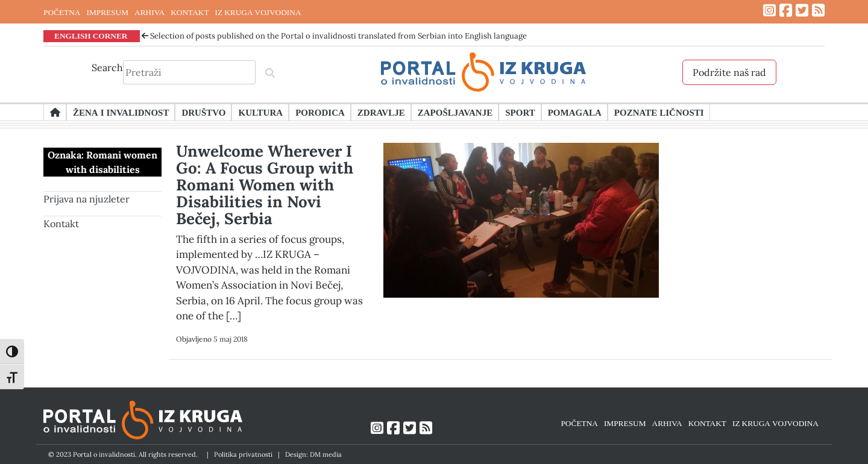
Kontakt (61, 224)
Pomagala (575, 112)
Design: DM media (313, 454)
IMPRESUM (107, 12)
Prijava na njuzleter (86, 199)
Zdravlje (381, 112)
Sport (520, 112)
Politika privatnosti (243, 454)
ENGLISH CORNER (91, 36)
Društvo (203, 112)
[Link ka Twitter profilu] (802, 11)
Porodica (320, 112)
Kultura (260, 112)
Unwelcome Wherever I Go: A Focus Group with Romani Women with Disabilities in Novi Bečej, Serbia (265, 185)
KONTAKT (190, 12)
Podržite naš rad (729, 72)
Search (107, 67)
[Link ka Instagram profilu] (769, 11)
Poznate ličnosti (659, 112)
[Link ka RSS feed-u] (818, 11)
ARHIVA (149, 12)
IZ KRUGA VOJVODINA (258, 12)
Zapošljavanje (455, 112)
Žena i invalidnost (121, 112)
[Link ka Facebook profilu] (786, 11)
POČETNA (62, 12)
